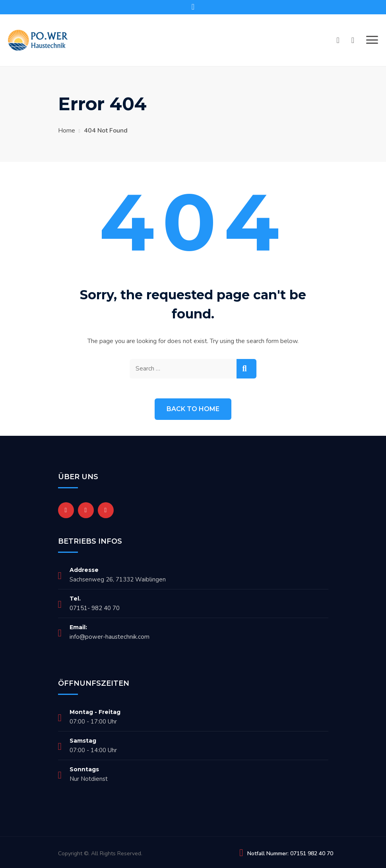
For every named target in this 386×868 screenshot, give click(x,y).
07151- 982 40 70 (95, 608)
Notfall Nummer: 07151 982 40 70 (290, 853)
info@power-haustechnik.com (110, 637)
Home (67, 131)
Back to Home (193, 409)
